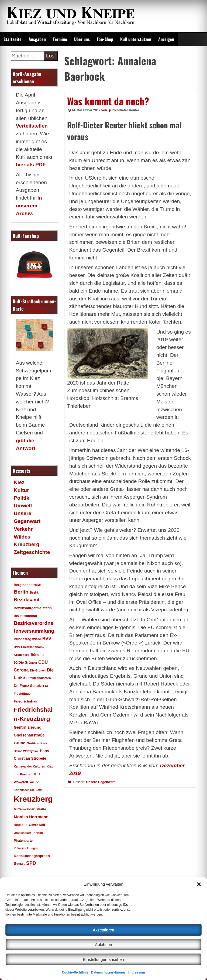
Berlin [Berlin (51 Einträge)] (21, 592)
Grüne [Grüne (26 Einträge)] (20, 743)
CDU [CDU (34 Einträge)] (43, 662)
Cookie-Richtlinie (75, 972)
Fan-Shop (105, 39)
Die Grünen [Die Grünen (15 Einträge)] (38, 670)
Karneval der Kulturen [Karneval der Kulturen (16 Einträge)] (30, 766)
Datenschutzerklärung (108, 972)
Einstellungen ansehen (103, 959)
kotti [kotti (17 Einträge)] (39, 790)
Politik (22, 498)
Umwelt (23, 506)
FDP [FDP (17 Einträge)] (46, 686)
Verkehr (23, 529)
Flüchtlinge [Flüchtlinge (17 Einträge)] (22, 693)
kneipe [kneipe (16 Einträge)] (34, 782)
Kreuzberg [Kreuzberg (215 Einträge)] (33, 799)
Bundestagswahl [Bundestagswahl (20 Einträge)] (27, 639)
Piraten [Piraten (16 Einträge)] (38, 833)
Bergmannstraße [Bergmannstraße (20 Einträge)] (27, 585)
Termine (60, 39)
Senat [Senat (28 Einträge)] (19, 863)
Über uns (82, 39)
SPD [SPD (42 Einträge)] (31, 863)
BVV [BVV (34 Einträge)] (47, 639)
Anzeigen (166, 39)
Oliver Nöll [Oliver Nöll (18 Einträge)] (37, 825)
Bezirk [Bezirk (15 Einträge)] (34, 592)
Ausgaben (37, 39)
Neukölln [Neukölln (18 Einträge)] (21, 825)
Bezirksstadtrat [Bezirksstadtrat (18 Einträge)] (25, 616)
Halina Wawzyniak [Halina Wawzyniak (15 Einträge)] (26, 751)
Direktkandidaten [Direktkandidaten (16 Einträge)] (39, 678)
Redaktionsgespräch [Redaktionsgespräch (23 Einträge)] (32, 856)
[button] (199, 884)
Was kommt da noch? (108, 101)
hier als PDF (31, 165)
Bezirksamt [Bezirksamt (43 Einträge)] (27, 600)
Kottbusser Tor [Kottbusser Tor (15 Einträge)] (24, 790)
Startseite (13, 39)
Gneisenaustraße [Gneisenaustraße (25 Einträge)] (29, 735)
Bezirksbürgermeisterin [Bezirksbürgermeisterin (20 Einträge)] (33, 608)
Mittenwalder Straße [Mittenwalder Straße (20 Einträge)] (30, 809)
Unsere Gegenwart (100, 782)
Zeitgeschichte (32, 552)
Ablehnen (103, 945)
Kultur (21, 490)
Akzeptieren (103, 930)
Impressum (136, 972)
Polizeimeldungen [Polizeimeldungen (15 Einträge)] (26, 848)
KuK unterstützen (136, 39)
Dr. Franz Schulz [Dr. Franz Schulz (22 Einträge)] (28, 686)
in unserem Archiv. (29, 206)
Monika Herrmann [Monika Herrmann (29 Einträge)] (31, 817)
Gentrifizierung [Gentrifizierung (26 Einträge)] (28, 727)
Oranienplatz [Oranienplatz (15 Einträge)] (23, 833)
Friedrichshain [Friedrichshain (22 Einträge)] (26, 701)
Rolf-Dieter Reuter (125, 110)
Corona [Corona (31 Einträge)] (21, 670)
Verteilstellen (32, 126)
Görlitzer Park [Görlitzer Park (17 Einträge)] (37, 743)
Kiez (19, 482)
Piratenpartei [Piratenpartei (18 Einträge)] (24, 841)
